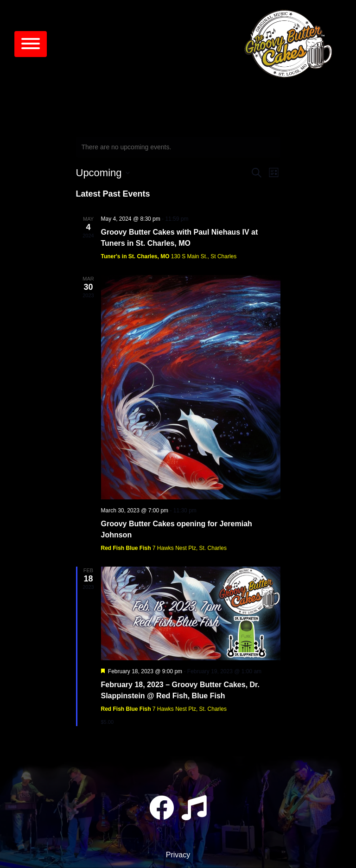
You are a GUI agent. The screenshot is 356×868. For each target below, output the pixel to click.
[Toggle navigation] (31, 44)
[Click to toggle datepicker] (103, 173)
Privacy (178, 855)
